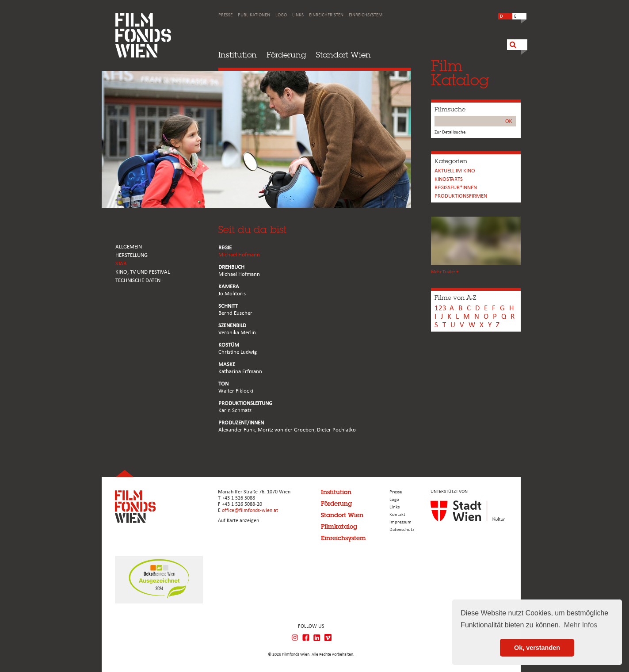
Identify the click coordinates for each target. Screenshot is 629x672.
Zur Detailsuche (450, 132)
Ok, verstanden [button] (537, 648)
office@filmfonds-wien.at (250, 511)
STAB (121, 264)
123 (440, 308)
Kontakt (397, 515)
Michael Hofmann (239, 255)
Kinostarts (449, 179)
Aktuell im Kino (455, 171)
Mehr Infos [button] (581, 625)
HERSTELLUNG (132, 255)
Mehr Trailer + (445, 272)
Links (298, 15)
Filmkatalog (339, 527)
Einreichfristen (326, 15)
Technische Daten (138, 281)
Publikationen (254, 15)
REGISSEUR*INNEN (456, 188)
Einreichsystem (366, 15)
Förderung (286, 55)
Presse (225, 15)
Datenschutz (402, 530)
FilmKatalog (460, 73)
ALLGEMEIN (129, 247)
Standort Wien (343, 55)
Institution (238, 55)
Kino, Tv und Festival (143, 272)
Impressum (400, 522)
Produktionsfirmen (461, 196)
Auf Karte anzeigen (238, 521)
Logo (281, 15)
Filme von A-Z (455, 298)
